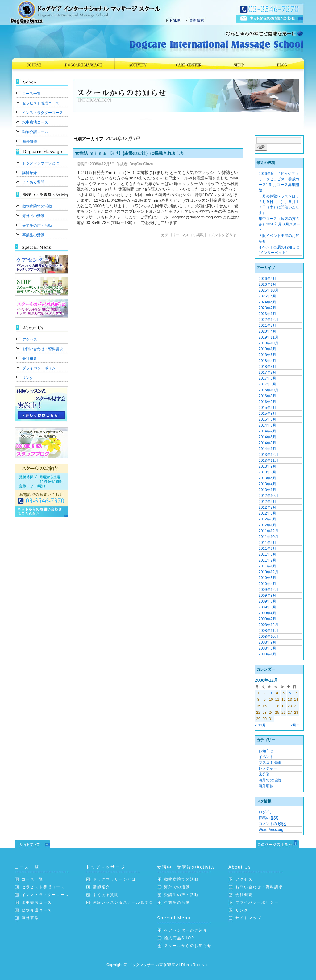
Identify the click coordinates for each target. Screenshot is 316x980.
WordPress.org (271, 830)
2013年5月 (267, 478)
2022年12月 (268, 320)
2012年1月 (267, 525)
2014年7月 (267, 431)
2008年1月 (267, 654)
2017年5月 (267, 378)
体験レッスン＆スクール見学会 (123, 902)
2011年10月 (268, 537)
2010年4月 (267, 584)
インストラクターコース (43, 113)
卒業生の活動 (33, 235)
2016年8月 (267, 396)
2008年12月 (268, 625)
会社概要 (30, 359)
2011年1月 (267, 566)
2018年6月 (267, 355)
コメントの (272, 824)
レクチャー (268, 768)
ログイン (266, 812)
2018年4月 (267, 361)
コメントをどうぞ (222, 235)
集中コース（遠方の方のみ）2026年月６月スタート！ (279, 224)
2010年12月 (268, 572)
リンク (28, 378)
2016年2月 (267, 402)
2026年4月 (267, 279)
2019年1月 (267, 349)
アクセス (30, 339)
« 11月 (261, 725)
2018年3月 (267, 367)
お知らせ (266, 751)
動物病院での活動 (37, 206)
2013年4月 (267, 484)
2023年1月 (267, 314)
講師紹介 (30, 173)
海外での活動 (33, 216)
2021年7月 (267, 326)
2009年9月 (267, 595)
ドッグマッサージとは (41, 163)
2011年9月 (267, 543)
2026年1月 (267, 284)
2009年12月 (268, 590)
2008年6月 (267, 648)
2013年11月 (268, 461)
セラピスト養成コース (41, 103)
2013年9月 (267, 466)
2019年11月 (268, 337)
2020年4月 (267, 331)
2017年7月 (267, 372)
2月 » (295, 725)
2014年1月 (267, 449)
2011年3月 (267, 554)
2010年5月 (267, 578)
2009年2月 (267, 619)
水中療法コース (35, 122)
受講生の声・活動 (37, 225)
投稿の (268, 818)
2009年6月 (267, 607)
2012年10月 (268, 496)
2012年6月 (267, 513)
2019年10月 (268, 343)
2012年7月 (267, 507)
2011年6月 (267, 549)
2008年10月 (268, 637)
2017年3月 (267, 384)
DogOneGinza (141, 164)
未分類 (264, 774)
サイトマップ (248, 918)
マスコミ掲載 (193, 235)
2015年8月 (267, 414)
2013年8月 (267, 472)
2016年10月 (268, 390)
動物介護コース (35, 132)
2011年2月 (267, 560)
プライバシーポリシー (41, 368)
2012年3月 (267, 519)
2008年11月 (268, 631)
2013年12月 (268, 455)
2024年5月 (267, 302)
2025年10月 (268, 290)
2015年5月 (267, 419)
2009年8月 (267, 601)
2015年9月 (267, 408)
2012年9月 (267, 502)
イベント (266, 757)
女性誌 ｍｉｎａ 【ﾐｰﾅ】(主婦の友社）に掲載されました (132, 153)
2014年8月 (267, 425)
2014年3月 (267, 443)
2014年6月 (267, 437)
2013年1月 (267, 490)
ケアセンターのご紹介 (186, 930)
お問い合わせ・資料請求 (43, 349)
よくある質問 (33, 182)
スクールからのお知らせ (188, 946)
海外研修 (30, 141)
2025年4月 (267, 296)
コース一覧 (31, 94)
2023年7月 (267, 308)
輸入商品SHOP (179, 938)
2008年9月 (267, 642)
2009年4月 (267, 613)
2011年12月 (268, 531)
